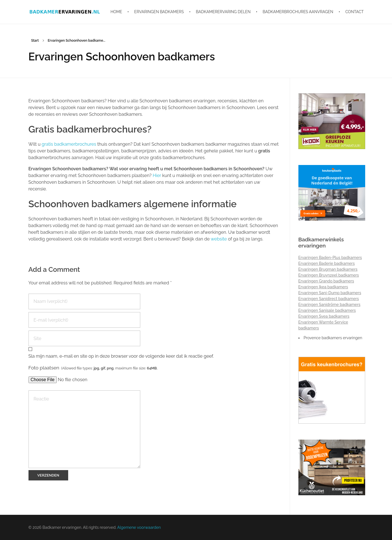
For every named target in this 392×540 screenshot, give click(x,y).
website (219, 239)
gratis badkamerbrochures (69, 144)
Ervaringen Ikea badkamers (323, 287)
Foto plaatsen (93, 368)
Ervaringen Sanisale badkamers (327, 310)
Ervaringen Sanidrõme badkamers (329, 305)
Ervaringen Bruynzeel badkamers (329, 275)
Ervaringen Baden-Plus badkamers (330, 258)
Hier (157, 175)
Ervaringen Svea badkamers (324, 316)
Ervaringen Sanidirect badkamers (329, 299)
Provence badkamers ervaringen (333, 338)
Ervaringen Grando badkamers (326, 281)
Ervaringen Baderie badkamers (327, 263)
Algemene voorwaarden (139, 527)
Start (35, 41)
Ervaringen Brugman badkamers (328, 269)
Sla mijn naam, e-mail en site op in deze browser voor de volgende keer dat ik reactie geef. (121, 356)
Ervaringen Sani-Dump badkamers (330, 293)
